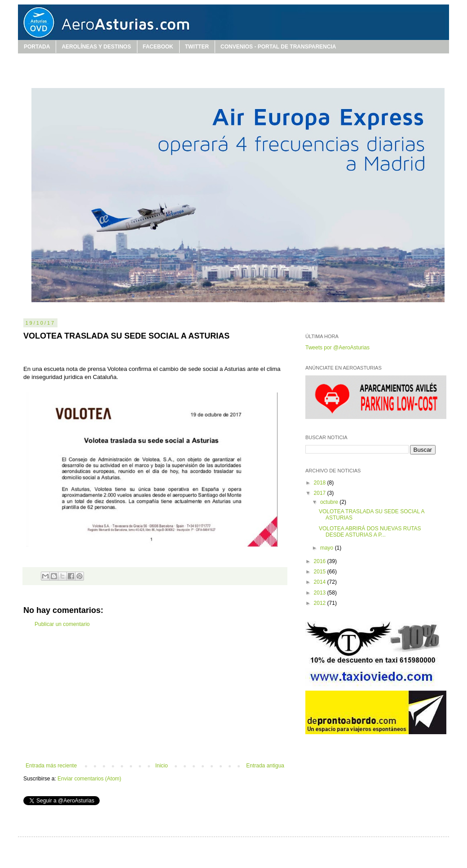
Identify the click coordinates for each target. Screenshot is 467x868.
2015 (321, 572)
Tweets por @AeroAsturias (337, 348)
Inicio (162, 766)
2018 (321, 483)
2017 (321, 493)
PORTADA (37, 47)
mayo (328, 548)
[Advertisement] (155, 695)
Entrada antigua (265, 766)
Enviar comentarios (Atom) (89, 779)
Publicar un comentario (62, 624)
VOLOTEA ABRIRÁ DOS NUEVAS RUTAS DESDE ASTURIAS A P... (370, 532)
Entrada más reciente (51, 766)
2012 (321, 603)
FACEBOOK (158, 47)
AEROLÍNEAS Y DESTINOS (96, 47)
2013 (321, 593)
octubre (330, 502)
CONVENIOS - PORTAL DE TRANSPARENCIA (278, 47)
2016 (321, 561)
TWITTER (197, 47)
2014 (321, 582)
